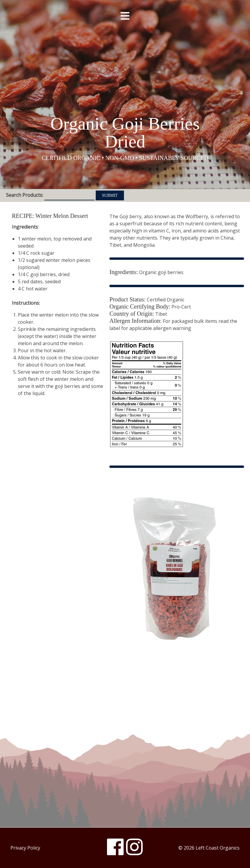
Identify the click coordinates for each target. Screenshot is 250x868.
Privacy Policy (25, 848)
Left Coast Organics (125, 63)
